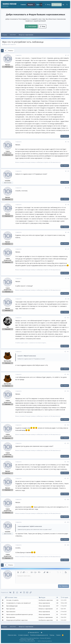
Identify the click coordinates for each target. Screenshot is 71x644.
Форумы (30, 5)
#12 (68, 374)
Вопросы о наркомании (46, 609)
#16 (68, 462)
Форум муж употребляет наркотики (17, 620)
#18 (68, 499)
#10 (68, 318)
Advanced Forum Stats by (35, 638)
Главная (23, 5)
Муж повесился (11, 612)
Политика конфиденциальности (39, 635)
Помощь (52, 635)
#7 (68, 249)
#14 (68, 425)
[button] (34, 5)
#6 (68, 232)
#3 (68, 171)
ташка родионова (8, 152)
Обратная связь (12, 635)
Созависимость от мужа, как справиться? (19, 603)
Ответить (66, 136)
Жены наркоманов (44, 603)
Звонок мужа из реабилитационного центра (20, 614)
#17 (68, 478)
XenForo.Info (31, 640)
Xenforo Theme (28, 641)
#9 (68, 299)
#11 (68, 352)
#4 (68, 188)
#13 (68, 391)
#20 (68, 545)
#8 (68, 279)
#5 (68, 205)
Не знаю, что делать (12, 600)
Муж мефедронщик (12, 606)
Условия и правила (23, 635)
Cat (8, 327)
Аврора (6, 44)
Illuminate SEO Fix (33, 633)
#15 (68, 443)
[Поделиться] (66, 55)
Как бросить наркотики (46, 600)
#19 (68, 522)
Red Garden (8, 361)
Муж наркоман (11, 609)
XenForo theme (42, 641)
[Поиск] (67, 5)
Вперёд (10, 51)
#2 (68, 142)
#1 (68, 55)
